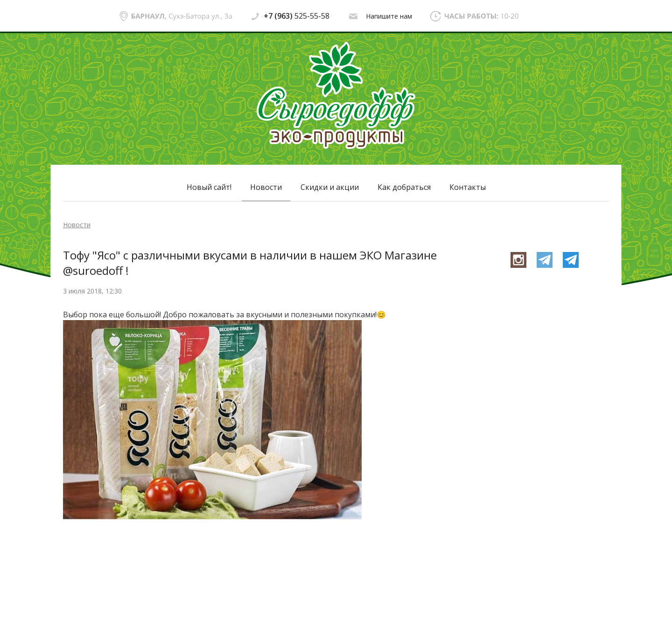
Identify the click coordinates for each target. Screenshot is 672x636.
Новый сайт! (209, 187)
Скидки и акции (330, 187)
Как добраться (404, 187)
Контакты (468, 187)
